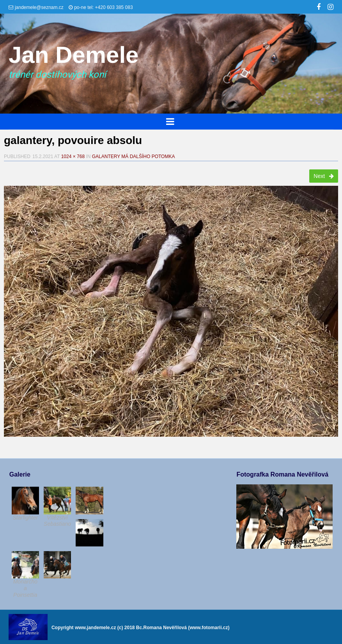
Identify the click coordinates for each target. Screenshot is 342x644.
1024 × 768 (73, 157)
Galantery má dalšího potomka (134, 157)
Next (324, 176)
